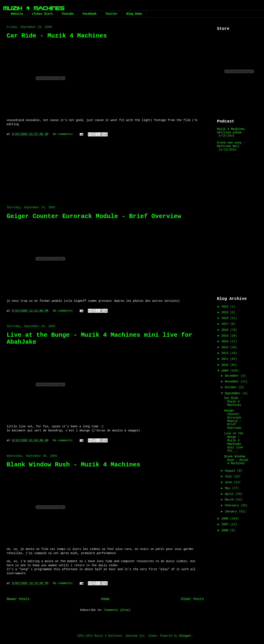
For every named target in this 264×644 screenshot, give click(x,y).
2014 (226, 341)
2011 (226, 359)
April (230, 494)
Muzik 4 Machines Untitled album (231, 131)
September (233, 393)
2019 (226, 312)
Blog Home (134, 14)
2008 (226, 519)
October (232, 387)
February (233, 505)
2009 (226, 371)
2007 (226, 524)
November (233, 382)
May (228, 488)
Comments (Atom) (117, 610)
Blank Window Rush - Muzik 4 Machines (73, 465)
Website (17, 14)
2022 (226, 307)
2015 (226, 336)
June (229, 482)
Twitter (111, 14)
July (229, 476)
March (230, 500)
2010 (226, 365)
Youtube (68, 14)
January (232, 511)
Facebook (89, 14)
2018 (226, 318)
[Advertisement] (105, 169)
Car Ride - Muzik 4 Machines (57, 36)
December (233, 376)
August (231, 471)
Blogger (185, 636)
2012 (226, 353)
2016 (226, 330)
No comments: (64, 134)
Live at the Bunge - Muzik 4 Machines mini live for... (234, 442)
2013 (226, 347)
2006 (226, 530)
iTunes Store (42, 14)
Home (105, 599)
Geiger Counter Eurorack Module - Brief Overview (94, 216)
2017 (226, 324)
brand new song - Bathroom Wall (231, 144)
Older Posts (192, 599)
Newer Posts (18, 599)
